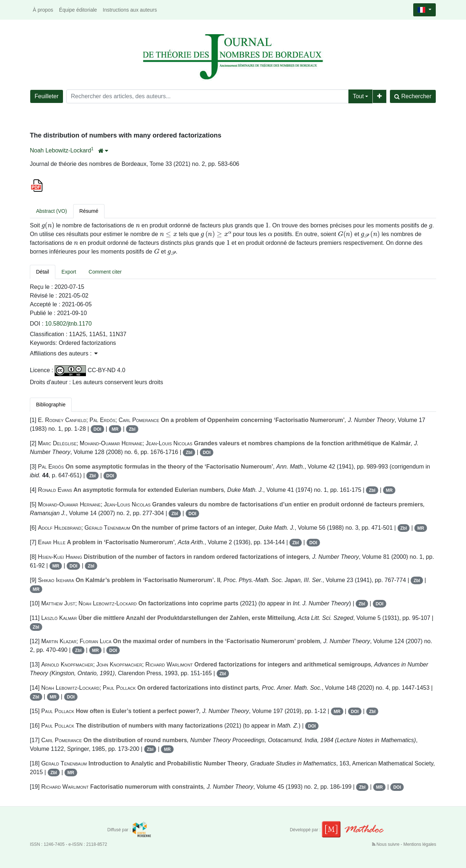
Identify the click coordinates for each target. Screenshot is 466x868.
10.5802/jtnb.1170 (68, 324)
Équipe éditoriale (78, 10)
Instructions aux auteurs (130, 10)
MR (115, 429)
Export (69, 272)
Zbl (132, 429)
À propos (43, 10)
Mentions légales (420, 844)
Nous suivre (386, 844)
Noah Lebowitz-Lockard (60, 150)
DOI (97, 429)
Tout (358, 96)
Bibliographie (51, 405)
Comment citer (105, 272)
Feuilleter (47, 96)
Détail (43, 272)
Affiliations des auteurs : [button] (64, 353)
